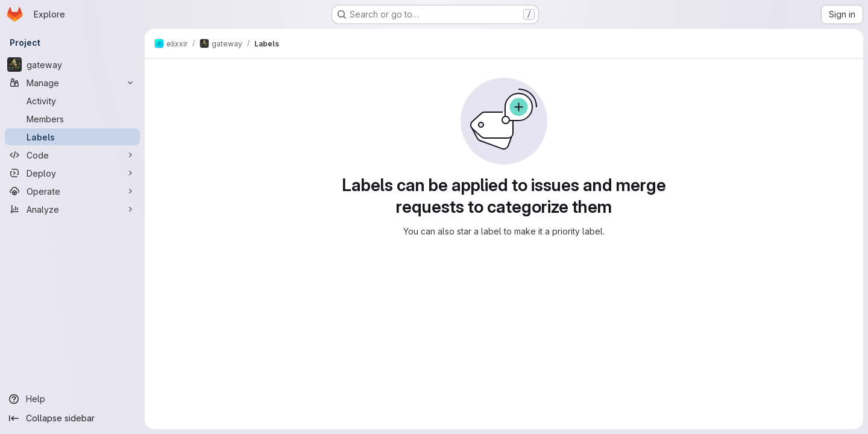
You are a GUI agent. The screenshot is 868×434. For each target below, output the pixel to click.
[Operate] (72, 191)
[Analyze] (72, 209)
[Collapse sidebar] (72, 418)
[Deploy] (72, 173)
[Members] (72, 119)
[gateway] (72, 64)
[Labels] (72, 137)
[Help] (72, 399)
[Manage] (72, 83)
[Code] (72, 155)
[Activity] (72, 101)
